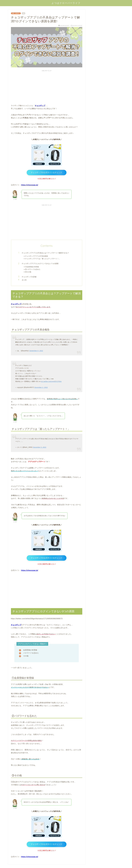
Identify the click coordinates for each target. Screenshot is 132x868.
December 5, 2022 (40, 448)
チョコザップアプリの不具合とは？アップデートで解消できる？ (45, 254)
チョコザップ (16, 305)
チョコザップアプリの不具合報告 (37, 257)
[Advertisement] (47, 87)
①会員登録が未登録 (32, 267)
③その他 (28, 273)
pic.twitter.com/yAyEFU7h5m (51, 382)
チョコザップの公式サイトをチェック (47, 173)
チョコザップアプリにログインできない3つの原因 (40, 264)
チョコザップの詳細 (29, 277)
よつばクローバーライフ (66, 3)
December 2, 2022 (41, 388)
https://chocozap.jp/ (30, 186)
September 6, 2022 (36, 351)
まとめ (24, 281)
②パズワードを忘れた (33, 270)
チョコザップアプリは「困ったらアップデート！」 (43, 259)
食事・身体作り (16, 13)
